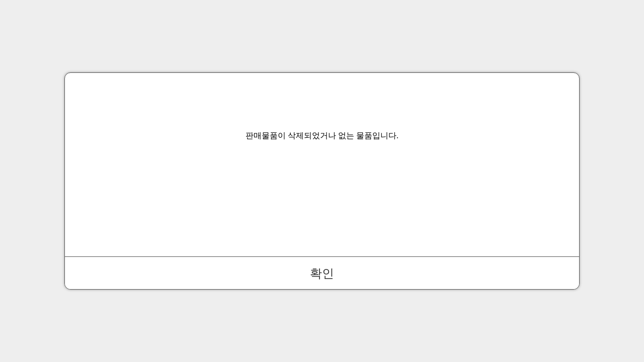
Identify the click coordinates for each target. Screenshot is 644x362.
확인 (322, 273)
